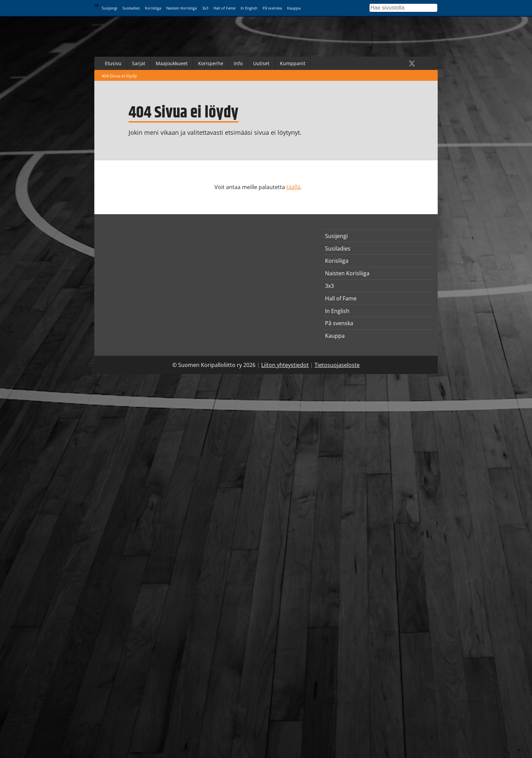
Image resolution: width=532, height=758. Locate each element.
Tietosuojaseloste (337, 365)
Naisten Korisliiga (182, 8)
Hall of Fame (224, 8)
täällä (293, 187)
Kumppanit (293, 63)
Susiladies (131, 8)
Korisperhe (211, 63)
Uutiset (261, 63)
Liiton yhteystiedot (285, 365)
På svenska (272, 8)
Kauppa (294, 8)
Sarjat (139, 63)
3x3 (205, 8)
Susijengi (110, 8)
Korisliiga (153, 8)
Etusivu (113, 63)
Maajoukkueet (172, 63)
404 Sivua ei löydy (119, 76)
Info (238, 63)
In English (249, 8)
